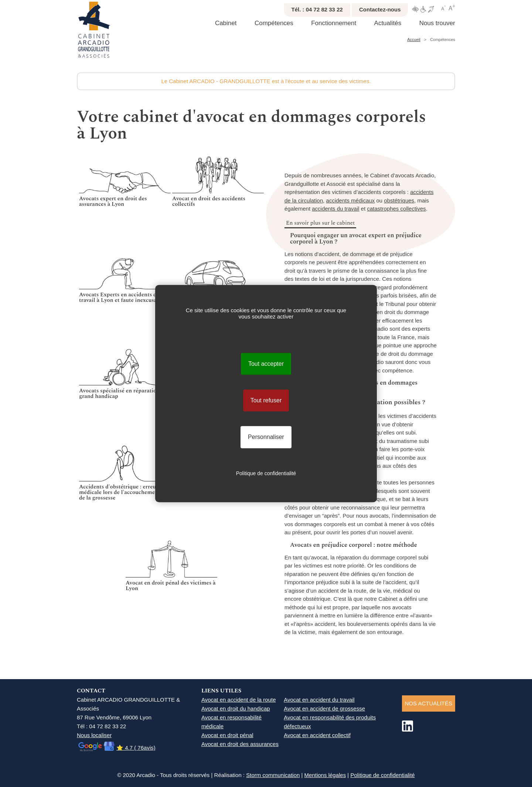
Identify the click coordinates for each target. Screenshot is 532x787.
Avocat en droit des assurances (240, 744)
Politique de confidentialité (382, 775)
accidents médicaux (351, 200)
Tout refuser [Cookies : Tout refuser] (266, 400)
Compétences (274, 23)
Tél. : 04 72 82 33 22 (317, 9)
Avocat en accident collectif (317, 735)
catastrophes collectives (396, 209)
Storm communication (273, 775)
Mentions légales (325, 775)
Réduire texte (444, 8)
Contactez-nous (380, 9)
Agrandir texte (452, 8)
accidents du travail (335, 209)
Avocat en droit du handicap (236, 708)
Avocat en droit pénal (227, 735)
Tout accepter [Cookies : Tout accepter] (266, 364)
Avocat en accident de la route (239, 700)
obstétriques (399, 200)
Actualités (388, 23)
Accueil (414, 40)
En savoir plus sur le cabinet (320, 223)
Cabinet (226, 23)
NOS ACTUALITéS (429, 703)
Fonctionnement (334, 23)
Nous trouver (437, 23)
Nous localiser (94, 735)
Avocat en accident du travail (319, 700)
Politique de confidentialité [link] (266, 473)
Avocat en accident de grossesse (324, 708)
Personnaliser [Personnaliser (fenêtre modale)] (266, 437)
